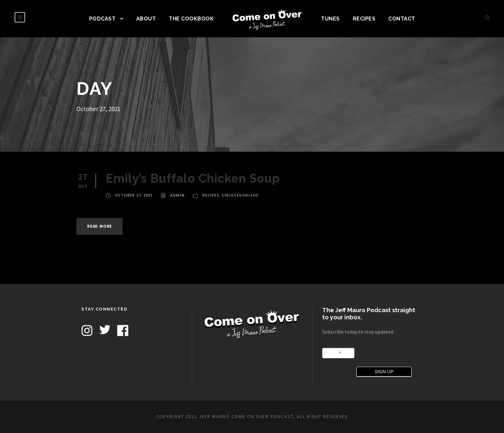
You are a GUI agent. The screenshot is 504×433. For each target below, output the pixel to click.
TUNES (330, 19)
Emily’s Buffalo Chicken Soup (193, 178)
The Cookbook (191, 19)
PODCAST (102, 19)
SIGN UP (384, 372)
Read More (99, 226)
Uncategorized (240, 195)
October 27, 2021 (134, 195)
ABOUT (146, 19)
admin (177, 195)
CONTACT (402, 19)
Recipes (364, 19)
